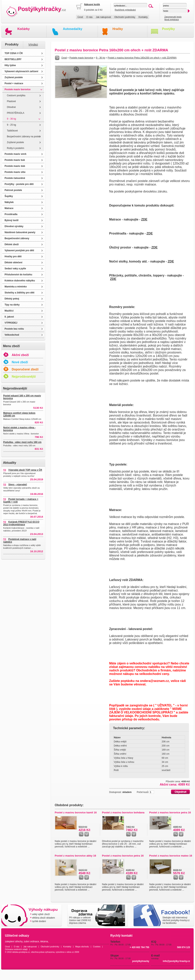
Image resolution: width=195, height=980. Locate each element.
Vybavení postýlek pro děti (19, 250)
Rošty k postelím (16, 148)
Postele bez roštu (14, 329)
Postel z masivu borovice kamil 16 (76, 812)
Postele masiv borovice (18, 89)
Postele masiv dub (15, 166)
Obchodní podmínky (125, 17)
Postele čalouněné (15, 178)
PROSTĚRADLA (16, 113)
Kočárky (24, 29)
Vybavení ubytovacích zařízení (21, 71)
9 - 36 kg (12, 119)
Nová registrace (172, 19)
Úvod (80, 17)
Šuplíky (9, 196)
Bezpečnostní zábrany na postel (24, 136)
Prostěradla (11, 214)
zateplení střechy (14, 941)
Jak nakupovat (103, 17)
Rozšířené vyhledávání (125, 10)
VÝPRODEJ (11, 323)
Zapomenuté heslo (173, 17)
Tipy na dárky (12, 305)
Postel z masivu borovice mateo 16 (171, 856)
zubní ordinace (31, 941)
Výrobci (33, 45)
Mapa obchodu (82, 947)
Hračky (118, 29)
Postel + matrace (14, 83)
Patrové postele (13, 190)
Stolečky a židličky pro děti (20, 293)
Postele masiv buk (15, 160)
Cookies (97, 947)
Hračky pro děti (13, 256)
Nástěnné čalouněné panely (20, 232)
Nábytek (9, 202)
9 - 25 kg (12, 125)
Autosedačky (73, 29)
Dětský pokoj (12, 299)
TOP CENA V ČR (14, 53)
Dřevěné (11, 107)
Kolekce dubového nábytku (20, 281)
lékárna (44, 941)
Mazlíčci (9, 311)
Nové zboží (20, 362)
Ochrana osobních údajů (16, 949)
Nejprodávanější (24, 377)
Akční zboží (20, 355)
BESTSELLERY (13, 59)
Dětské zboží (12, 244)
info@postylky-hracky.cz (176, 961)
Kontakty (143, 17)
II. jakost (9, 317)
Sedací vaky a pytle (15, 269)
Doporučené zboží (25, 369)
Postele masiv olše (15, 172)
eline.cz (70, 952)
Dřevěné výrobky (14, 226)
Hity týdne (10, 65)
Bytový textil (12, 220)
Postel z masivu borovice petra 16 (170, 812)
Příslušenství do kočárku (18, 275)
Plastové (11, 101)
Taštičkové (12, 131)
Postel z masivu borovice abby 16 (76, 856)
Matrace (9, 208)
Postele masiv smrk (16, 154)
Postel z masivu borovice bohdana (123, 812)
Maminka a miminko (16, 287)
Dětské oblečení (14, 262)
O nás (89, 17)
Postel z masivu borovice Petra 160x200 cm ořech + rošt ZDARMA (142, 58)
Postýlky (169, 29)
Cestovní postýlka (16, 95)
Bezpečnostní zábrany (17, 238)
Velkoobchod (12, 335)
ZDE (144, 219)
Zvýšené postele (14, 77)
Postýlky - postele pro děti (19, 184)
